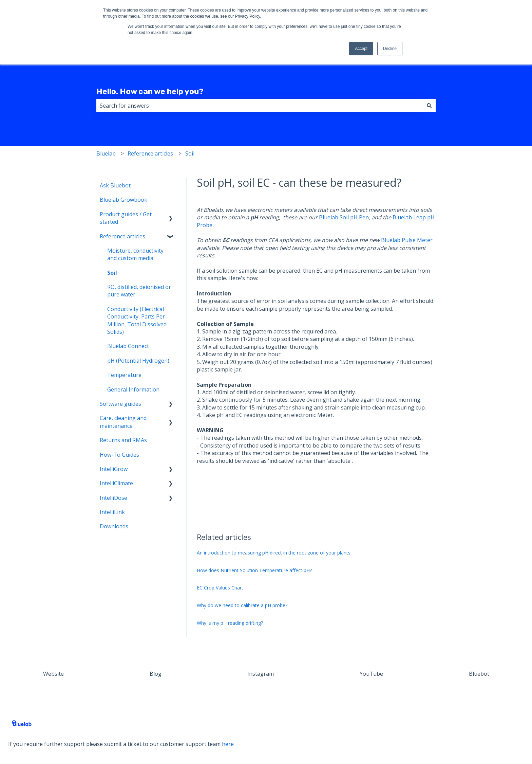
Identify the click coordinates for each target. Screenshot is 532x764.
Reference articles (150, 153)
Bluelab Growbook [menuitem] (123, 200)
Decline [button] (390, 49)
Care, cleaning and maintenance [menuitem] (123, 422)
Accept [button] (361, 49)
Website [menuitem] (53, 674)
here (228, 744)
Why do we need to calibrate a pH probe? (242, 605)
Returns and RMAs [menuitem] (123, 440)
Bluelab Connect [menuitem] (128, 346)
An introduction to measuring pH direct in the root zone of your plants (274, 553)
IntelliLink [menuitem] (112, 512)
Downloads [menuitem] (114, 526)
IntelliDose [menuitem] (113, 498)
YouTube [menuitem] (371, 674)
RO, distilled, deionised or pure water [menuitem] (139, 291)
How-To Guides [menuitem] (119, 455)
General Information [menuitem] (133, 389)
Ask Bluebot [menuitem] (115, 185)
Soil (190, 153)
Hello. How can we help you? (150, 91)
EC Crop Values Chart (220, 588)
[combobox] (260, 106)
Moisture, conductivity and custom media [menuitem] (135, 254)
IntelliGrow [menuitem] (114, 469)
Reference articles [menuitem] (122, 236)
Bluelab (106, 153)
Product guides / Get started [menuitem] (126, 218)
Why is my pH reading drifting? (230, 623)
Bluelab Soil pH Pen (344, 217)
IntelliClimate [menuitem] (116, 483)
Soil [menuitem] (112, 273)
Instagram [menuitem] (261, 674)
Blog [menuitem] (156, 674)
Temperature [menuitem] (124, 375)
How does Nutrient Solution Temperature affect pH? (254, 570)
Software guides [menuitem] (120, 404)
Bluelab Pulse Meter (407, 240)
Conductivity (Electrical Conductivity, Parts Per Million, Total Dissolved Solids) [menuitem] (137, 320)
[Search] (429, 106)
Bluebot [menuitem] (479, 674)
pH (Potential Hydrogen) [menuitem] (138, 361)
